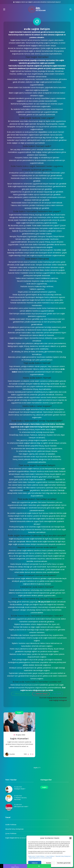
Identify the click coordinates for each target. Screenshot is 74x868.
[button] (70, 838)
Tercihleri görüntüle (64, 863)
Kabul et (35, 863)
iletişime (26, 490)
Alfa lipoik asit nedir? (22, 807)
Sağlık (19, 713)
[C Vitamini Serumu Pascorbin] (9, 798)
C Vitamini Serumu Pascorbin (20, 799)
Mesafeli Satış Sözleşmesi (63, 856)
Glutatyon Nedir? (20, 789)
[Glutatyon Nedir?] (9, 789)
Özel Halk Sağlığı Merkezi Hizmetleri (53, 698)
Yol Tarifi (57, 694)
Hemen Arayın (41, 694)
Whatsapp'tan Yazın (22, 694)
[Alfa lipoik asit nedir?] (9, 807)
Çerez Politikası (50, 856)
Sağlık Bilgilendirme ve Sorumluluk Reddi (41, 858)
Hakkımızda (32, 856)
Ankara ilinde (50, 480)
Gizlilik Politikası (41, 856)
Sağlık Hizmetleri (19, 739)
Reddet (49, 863)
